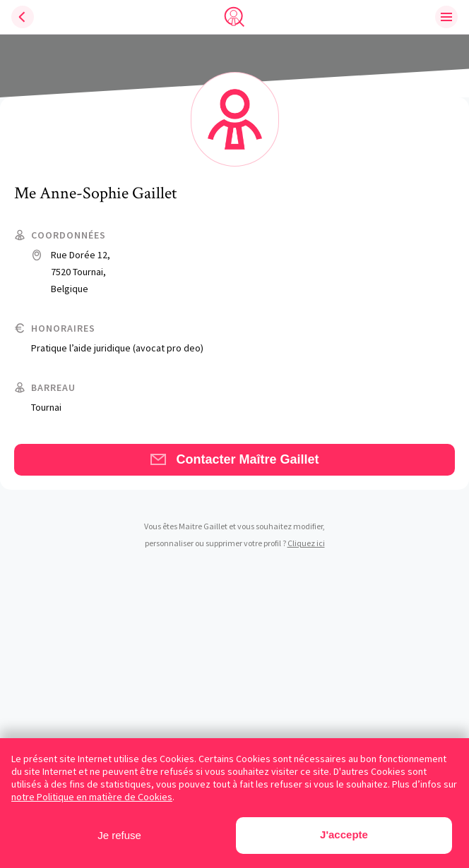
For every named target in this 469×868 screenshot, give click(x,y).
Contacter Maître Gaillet (234, 459)
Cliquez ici (306, 543)
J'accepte (344, 834)
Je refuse (119, 835)
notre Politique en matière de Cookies (92, 797)
